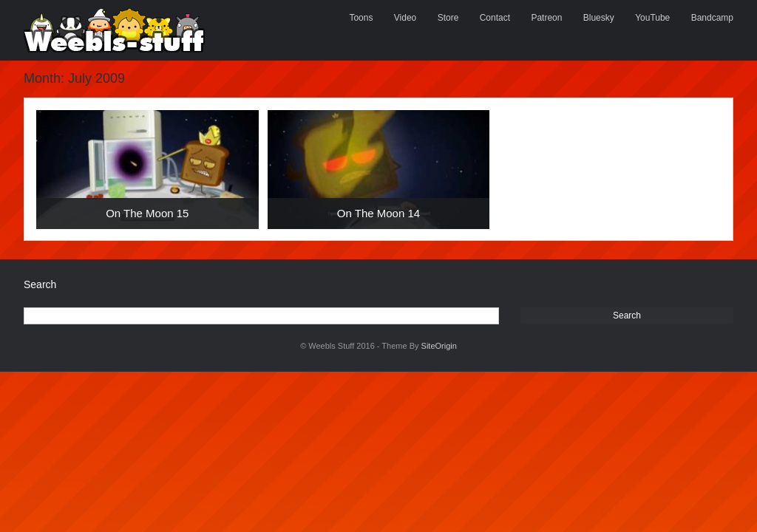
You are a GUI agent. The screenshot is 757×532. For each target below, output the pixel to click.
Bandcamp (712, 18)
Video (405, 18)
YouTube (652, 18)
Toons (361, 18)
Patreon (546, 18)
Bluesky (599, 18)
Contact (495, 18)
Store (448, 18)
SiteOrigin (439, 346)
